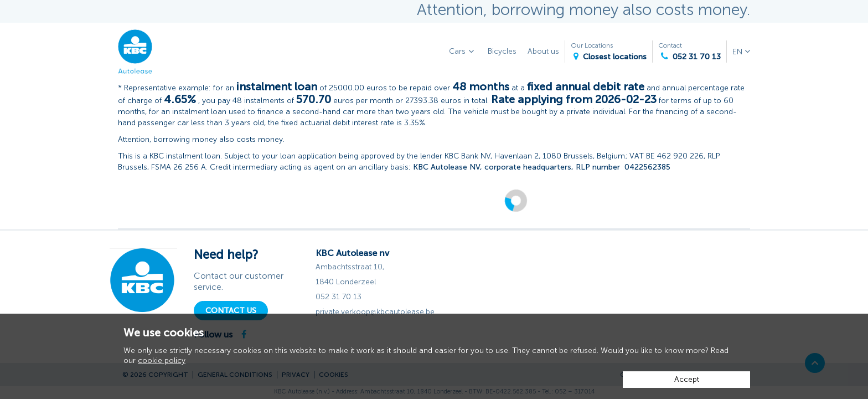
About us (543, 51)
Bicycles (502, 51)
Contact (689, 52)
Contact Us (231, 311)
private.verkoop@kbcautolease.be (375, 312)
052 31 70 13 (339, 297)
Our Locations (609, 52)
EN (738, 52)
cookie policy (162, 360)
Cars (463, 52)
